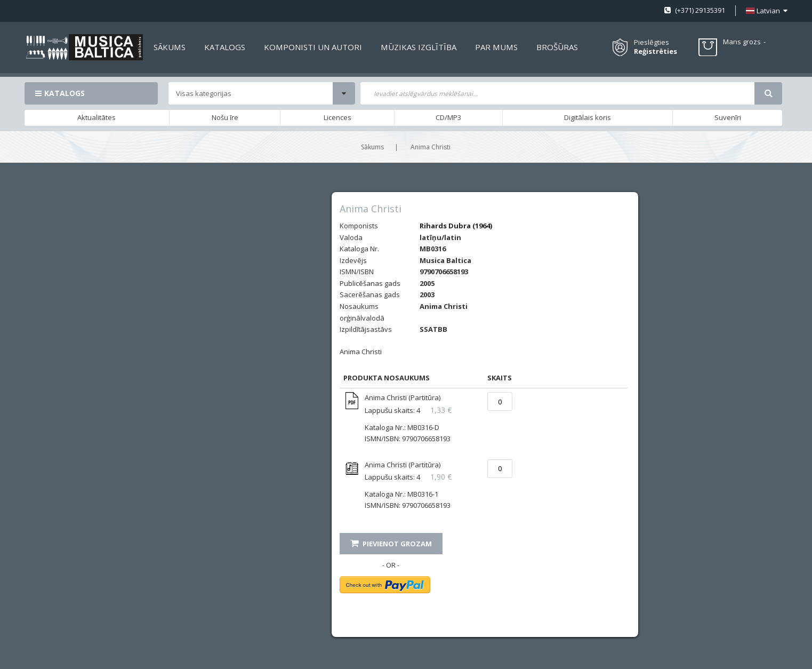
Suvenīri (728, 117)
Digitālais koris (588, 117)
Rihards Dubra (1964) (456, 226)
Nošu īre (225, 117)
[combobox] (558, 93)
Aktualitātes (97, 117)
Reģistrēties (656, 51)
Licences (337, 117)
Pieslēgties (652, 42)
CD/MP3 (448, 117)
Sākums (372, 147)
